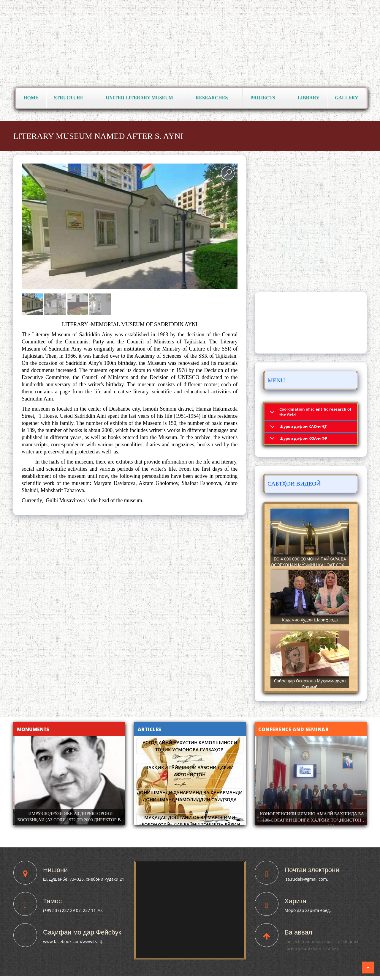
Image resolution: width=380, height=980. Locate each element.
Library (309, 98)
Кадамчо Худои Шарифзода (310, 620)
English (340, 6)
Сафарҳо (328, 249)
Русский (323, 6)
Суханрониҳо (309, 265)
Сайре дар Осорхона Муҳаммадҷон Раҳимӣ (310, 684)
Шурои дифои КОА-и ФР (303, 438)
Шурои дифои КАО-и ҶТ (303, 426)
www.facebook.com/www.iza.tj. (73, 941)
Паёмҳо (295, 249)
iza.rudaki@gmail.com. (306, 879)
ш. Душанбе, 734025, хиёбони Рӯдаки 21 (84, 879)
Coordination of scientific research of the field (315, 412)
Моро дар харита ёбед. (308, 910)
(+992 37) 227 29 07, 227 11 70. (73, 910)
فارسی (359, 6)
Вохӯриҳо (293, 232)
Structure (71, 98)
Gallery (347, 98)
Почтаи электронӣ (312, 870)
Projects (265, 98)
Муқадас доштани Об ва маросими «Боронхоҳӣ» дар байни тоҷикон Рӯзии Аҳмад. (190, 824)
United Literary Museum (141, 98)
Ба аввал (298, 932)
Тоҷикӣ (307, 6)
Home (31, 98)
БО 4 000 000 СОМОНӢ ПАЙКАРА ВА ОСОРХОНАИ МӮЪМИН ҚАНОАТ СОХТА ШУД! (310, 565)
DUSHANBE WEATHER (311, 323)
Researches (213, 98)
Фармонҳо (328, 232)
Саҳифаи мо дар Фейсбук (82, 932)
